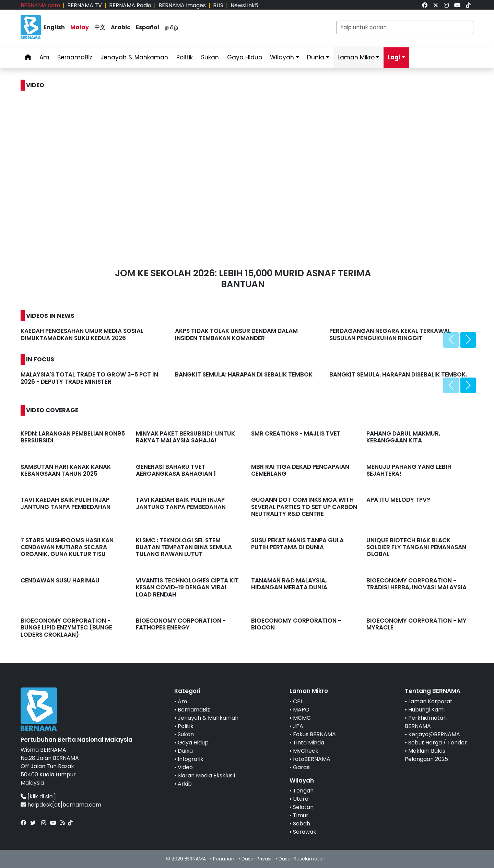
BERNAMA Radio (130, 5)
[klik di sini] (42, 796)
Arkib (185, 784)
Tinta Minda (309, 743)
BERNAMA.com (40, 5)
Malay (80, 27)
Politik (185, 57)
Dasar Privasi (256, 859)
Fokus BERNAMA (314, 734)
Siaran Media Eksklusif (207, 776)
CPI (297, 701)
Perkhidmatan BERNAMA (426, 722)
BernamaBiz (75, 57)
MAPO (301, 710)
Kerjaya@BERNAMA (434, 734)
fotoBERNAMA (312, 759)
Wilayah (282, 57)
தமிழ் (171, 27)
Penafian (224, 859)
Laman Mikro (356, 57)
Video (185, 767)
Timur (301, 815)
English (54, 27)
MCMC (302, 718)
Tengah (303, 791)
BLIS (218, 5)
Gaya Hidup (245, 57)
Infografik (191, 759)
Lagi (394, 57)
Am (44, 57)
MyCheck (306, 751)
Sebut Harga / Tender (438, 743)
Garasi (302, 767)
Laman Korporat (430, 701)
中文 (100, 27)
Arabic (121, 27)
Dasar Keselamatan (302, 859)
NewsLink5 (244, 5)
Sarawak (305, 832)
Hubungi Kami (426, 710)
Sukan (210, 57)
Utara (301, 799)
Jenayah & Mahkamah (134, 57)
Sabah (302, 824)
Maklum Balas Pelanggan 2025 (426, 755)
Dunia (316, 57)
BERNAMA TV (85, 5)
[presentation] (451, 340)
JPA (298, 726)
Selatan (303, 807)
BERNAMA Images (182, 5)
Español (148, 27)
